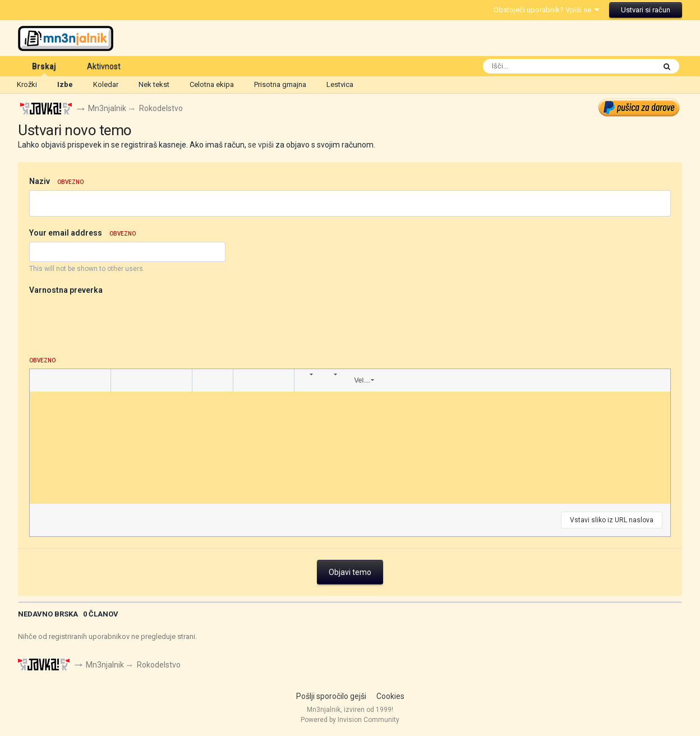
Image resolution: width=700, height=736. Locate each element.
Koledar (106, 84)
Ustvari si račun (646, 10)
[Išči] (547, 66)
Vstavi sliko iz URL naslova (612, 520)
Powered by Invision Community (350, 720)
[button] (40, 380)
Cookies (390, 696)
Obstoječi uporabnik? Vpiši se (546, 10)
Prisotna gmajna (280, 84)
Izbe (65, 84)
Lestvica (340, 84)
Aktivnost (104, 66)
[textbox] (350, 448)
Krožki (27, 84)
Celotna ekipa (212, 84)
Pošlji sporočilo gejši (331, 696)
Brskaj (44, 69)
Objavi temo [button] (350, 572)
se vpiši (261, 145)
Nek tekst (154, 84)
